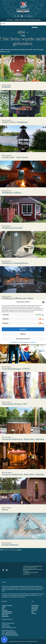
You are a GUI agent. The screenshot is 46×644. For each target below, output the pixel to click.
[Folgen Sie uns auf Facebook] (3, 570)
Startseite (10, 20)
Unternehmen (35, 609)
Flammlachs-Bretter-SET (23, 390)
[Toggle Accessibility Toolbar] (4, 640)
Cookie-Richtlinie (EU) (7, 613)
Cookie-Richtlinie (14, 344)
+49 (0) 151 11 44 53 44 (11, 633)
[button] (43, 304)
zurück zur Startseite (10, 550)
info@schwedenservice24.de (12, 635)
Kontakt (4, 607)
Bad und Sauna (35, 605)
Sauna (23, 495)
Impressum (33, 344)
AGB (3, 609)
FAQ (32, 612)
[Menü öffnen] (16, 16)
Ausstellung (34, 610)
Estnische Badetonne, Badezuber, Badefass (23, 425)
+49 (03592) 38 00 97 (11, 632)
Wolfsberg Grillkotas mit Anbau (23, 284)
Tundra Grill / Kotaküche (23, 108)
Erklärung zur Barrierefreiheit (5, 615)
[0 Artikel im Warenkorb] (28, 16)
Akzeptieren (23, 331)
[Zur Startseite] (23, 7)
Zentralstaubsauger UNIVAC (23, 354)
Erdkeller (23, 72)
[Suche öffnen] (19, 16)
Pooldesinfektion (23, 530)
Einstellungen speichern (23, 341)
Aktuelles (34, 613)
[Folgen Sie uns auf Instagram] (7, 570)
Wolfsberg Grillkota (23, 178)
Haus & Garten (35, 607)
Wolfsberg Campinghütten (23, 249)
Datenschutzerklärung (24, 344)
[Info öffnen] (22, 16)
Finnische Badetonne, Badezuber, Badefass (23, 460)
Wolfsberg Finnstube (23, 213)
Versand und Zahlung (7, 605)
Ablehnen (23, 336)
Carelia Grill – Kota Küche (23, 143)
